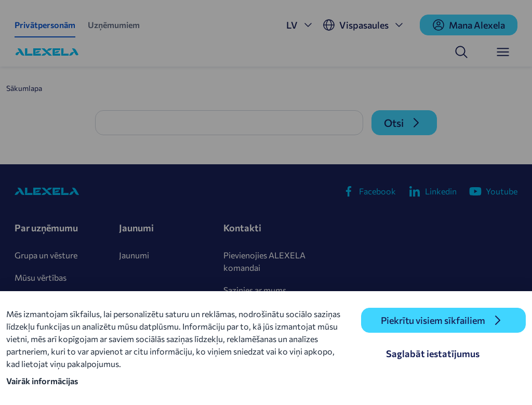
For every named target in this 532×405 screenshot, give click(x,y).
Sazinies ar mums (255, 290)
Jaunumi (134, 255)
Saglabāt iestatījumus (433, 354)
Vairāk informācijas (42, 381)
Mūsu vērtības (41, 277)
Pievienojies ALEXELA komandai (264, 261)
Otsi (394, 123)
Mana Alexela (469, 25)
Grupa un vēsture (46, 255)
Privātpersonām (45, 25)
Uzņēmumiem (114, 25)
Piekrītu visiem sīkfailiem (433, 320)
